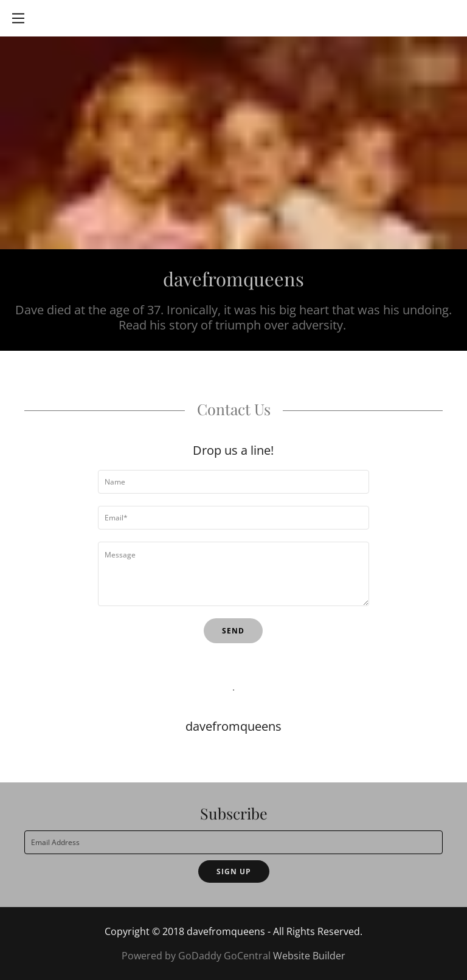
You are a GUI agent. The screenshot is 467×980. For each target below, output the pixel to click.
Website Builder (309, 956)
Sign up (234, 871)
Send (233, 631)
